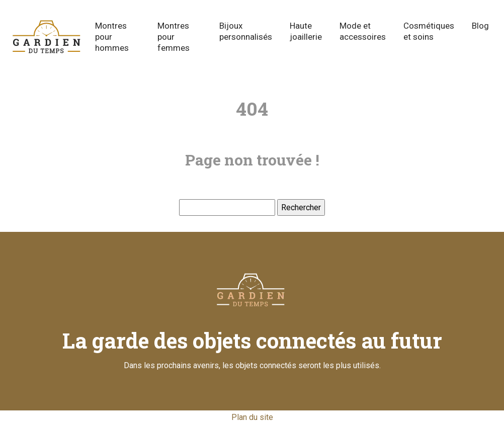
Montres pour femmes (174, 37)
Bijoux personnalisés (246, 31)
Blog (480, 26)
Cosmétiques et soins (429, 31)
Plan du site (252, 417)
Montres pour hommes (112, 37)
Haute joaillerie (306, 31)
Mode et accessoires (363, 31)
